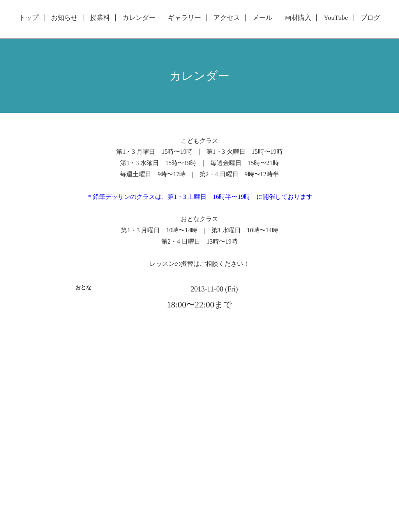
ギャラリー (184, 18)
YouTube (336, 18)
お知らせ (64, 18)
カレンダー (139, 18)
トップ (29, 18)
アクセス (227, 18)
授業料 (100, 18)
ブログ (370, 18)
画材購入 (298, 18)
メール (262, 18)
